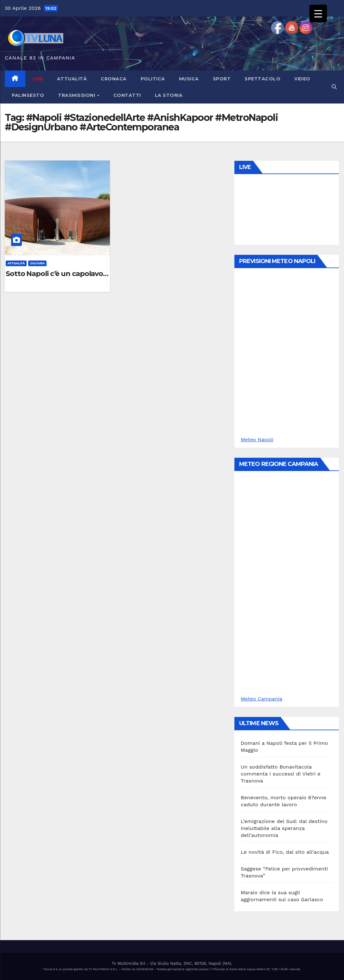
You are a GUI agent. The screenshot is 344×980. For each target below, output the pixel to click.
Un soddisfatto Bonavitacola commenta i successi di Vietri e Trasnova (281, 774)
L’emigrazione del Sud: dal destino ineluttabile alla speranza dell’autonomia (284, 828)
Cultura (37, 263)
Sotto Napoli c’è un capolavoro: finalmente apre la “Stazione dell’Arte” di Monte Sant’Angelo (57, 274)
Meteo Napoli (257, 440)
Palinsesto (28, 95)
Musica (189, 79)
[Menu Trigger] (318, 13)
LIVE (38, 79)
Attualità (72, 79)
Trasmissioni (77, 95)
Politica (153, 79)
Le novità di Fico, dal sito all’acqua (285, 852)
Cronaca (114, 79)
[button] (334, 87)
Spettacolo (262, 79)
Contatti (127, 95)
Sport (222, 79)
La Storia (169, 95)
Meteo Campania (261, 699)
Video (302, 79)
